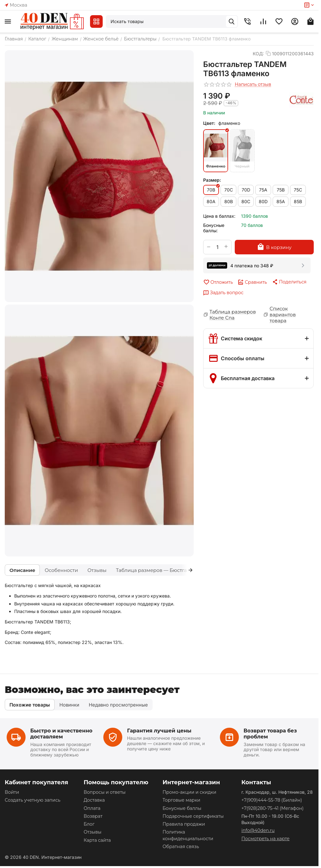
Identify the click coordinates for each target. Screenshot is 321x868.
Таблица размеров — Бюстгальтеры (160, 570)
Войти (12, 792)
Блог (89, 824)
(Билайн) (272, 800)
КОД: (258, 54)
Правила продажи (184, 824)
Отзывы (97, 570)
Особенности (61, 570)
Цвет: (209, 123)
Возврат (93, 816)
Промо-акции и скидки (189, 792)
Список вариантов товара (283, 315)
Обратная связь (181, 847)
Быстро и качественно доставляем (61, 734)
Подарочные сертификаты (193, 816)
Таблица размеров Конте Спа (233, 315)
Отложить (218, 282)
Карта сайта (97, 840)
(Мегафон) (273, 808)
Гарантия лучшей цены (159, 731)
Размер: (212, 180)
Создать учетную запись (33, 800)
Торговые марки (181, 800)
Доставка (94, 800)
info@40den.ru (258, 830)
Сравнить (252, 282)
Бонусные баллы (182, 808)
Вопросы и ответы (105, 792)
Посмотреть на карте (265, 839)
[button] (289, 282)
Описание (22, 570)
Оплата (92, 808)
